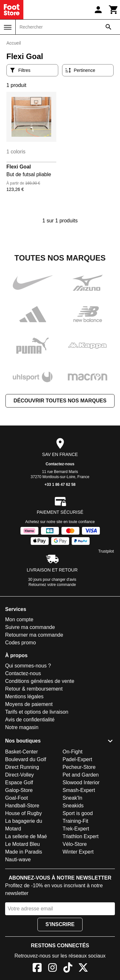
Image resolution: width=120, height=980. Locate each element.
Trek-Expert (76, 829)
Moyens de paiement (29, 704)
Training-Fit (76, 821)
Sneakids (73, 806)
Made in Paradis (24, 852)
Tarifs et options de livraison (37, 712)
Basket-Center (21, 752)
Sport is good (78, 813)
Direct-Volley (20, 775)
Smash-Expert (79, 790)
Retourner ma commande (34, 635)
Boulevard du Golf (26, 759)
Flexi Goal (19, 167)
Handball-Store (22, 806)
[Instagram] (52, 969)
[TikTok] (68, 969)
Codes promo (20, 643)
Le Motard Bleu (23, 844)
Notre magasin (22, 727)
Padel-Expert (78, 759)
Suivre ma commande (30, 627)
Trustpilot (106, 551)
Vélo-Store (75, 844)
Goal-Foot (16, 798)
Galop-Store (19, 790)
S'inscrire (60, 924)
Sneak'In (73, 798)
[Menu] (8, 27)
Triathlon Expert (81, 836)
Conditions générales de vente (40, 681)
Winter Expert (78, 852)
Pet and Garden (81, 775)
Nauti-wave (18, 860)
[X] (83, 969)
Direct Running (22, 767)
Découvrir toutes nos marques (60, 401)
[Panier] (114, 10)
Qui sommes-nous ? (28, 666)
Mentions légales (24, 696)
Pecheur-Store (79, 767)
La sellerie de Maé (26, 836)
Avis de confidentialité (30, 720)
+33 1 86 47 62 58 (60, 485)
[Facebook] (37, 969)
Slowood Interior (81, 782)
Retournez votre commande (52, 585)
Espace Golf (19, 782)
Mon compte (19, 619)
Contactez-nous (60, 464)
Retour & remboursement (34, 689)
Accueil (14, 43)
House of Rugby (24, 813)
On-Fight (73, 752)
